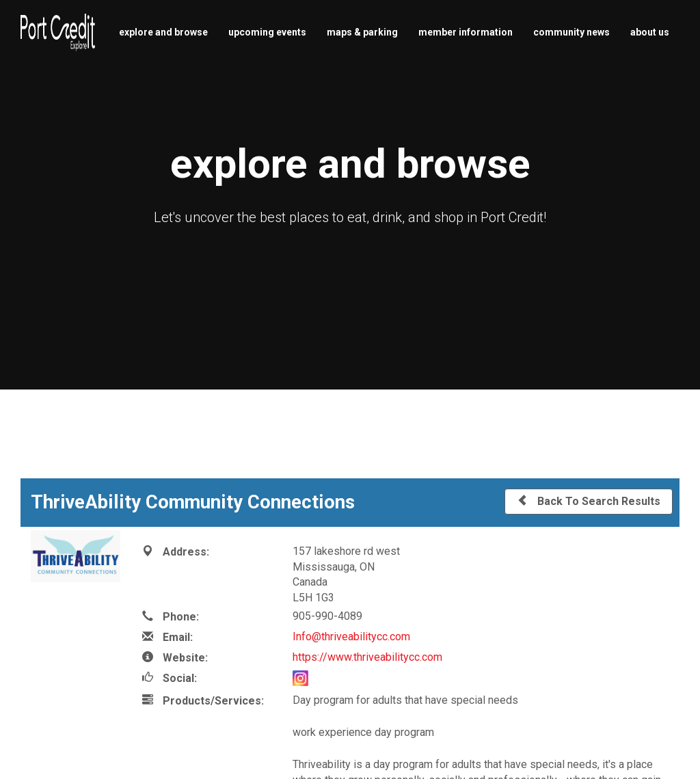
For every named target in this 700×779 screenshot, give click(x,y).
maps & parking (362, 32)
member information (466, 32)
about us (650, 32)
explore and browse (163, 32)
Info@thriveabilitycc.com (351, 637)
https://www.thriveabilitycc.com (367, 657)
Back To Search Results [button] (589, 501)
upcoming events (267, 32)
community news (571, 32)
